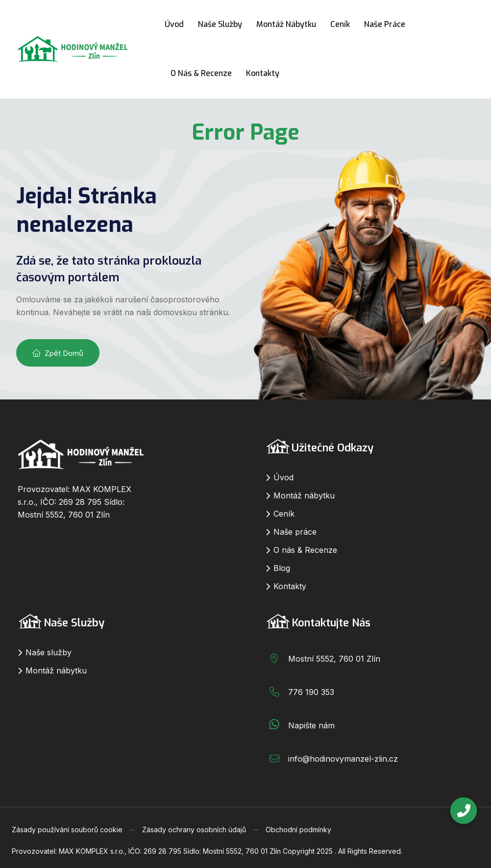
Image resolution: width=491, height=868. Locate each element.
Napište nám (311, 725)
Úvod (174, 24)
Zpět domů (58, 353)
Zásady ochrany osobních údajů (194, 830)
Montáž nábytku (286, 24)
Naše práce (385, 24)
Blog (282, 568)
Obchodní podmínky (298, 830)
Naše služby (220, 24)
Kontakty (263, 73)
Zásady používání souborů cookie (67, 830)
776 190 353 (311, 692)
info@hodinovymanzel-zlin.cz (343, 759)
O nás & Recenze (201, 73)
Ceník (340, 24)
